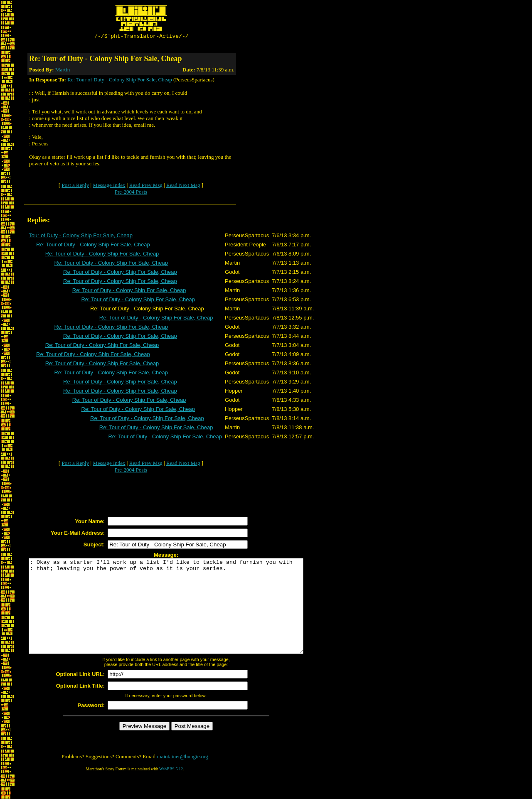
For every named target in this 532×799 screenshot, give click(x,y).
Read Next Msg (183, 186)
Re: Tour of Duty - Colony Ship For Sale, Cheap (120, 81)
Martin (63, 71)
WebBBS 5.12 (171, 789)
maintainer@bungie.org (183, 776)
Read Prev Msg (146, 186)
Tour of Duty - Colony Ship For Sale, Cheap (81, 237)
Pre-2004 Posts (131, 193)
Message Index (109, 186)
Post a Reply (75, 186)
